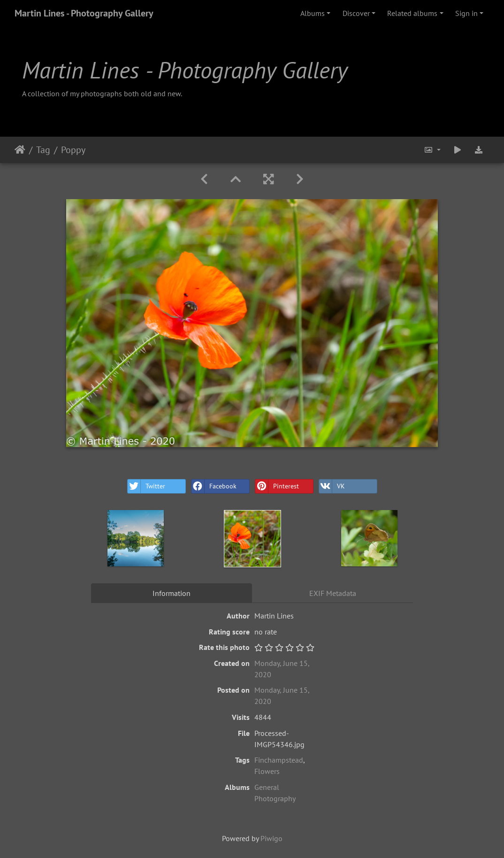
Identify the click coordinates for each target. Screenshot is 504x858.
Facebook (214, 486)
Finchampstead (279, 760)
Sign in (466, 13)
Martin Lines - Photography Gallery (84, 13)
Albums (313, 13)
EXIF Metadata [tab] (333, 593)
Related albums (412, 13)
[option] (136, 538)
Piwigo (271, 838)
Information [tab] (172, 593)
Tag (43, 150)
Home (20, 150)
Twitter (146, 486)
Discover (356, 13)
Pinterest (277, 486)
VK (332, 486)
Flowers (267, 771)
